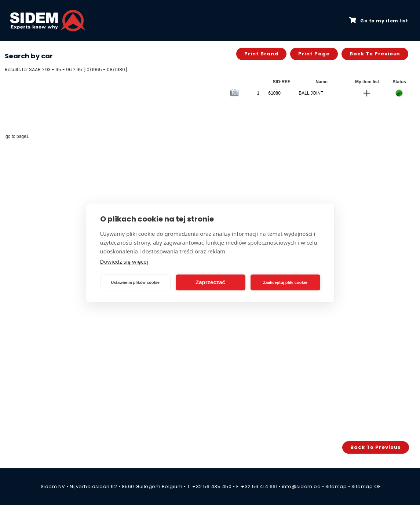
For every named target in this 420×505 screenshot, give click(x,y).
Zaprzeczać (210, 282)
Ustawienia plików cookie (135, 282)
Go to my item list (379, 21)
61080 (274, 93)
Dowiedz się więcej (124, 261)
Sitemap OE (366, 486)
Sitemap (336, 486)
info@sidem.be (302, 486)
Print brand (261, 54)
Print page (314, 54)
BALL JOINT (311, 93)
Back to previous (375, 54)
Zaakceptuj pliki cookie (285, 282)
